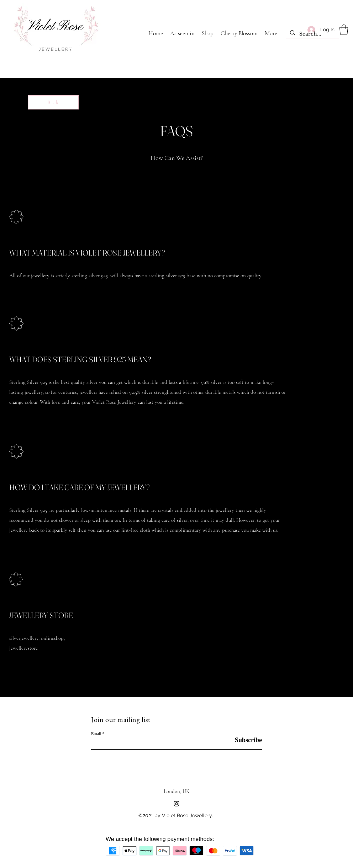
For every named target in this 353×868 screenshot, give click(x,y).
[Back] (53, 102)
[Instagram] (176, 804)
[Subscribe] (244, 740)
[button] (344, 30)
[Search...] (312, 34)
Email (96, 734)
